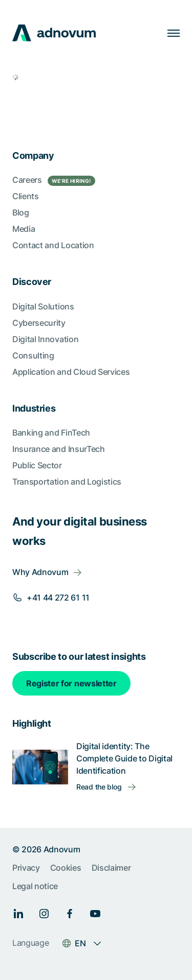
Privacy (26, 868)
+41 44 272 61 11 (58, 597)
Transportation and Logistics (67, 482)
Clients (26, 196)
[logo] (54, 33)
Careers (54, 180)
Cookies (66, 868)
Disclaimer (111, 868)
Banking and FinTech (51, 433)
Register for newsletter (71, 683)
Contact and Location (53, 245)
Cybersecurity (39, 323)
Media (24, 229)
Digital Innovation (45, 339)
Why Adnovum (40, 572)
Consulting (33, 355)
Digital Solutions (43, 306)
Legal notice (35, 886)
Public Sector (37, 465)
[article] (96, 80)
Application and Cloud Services (71, 372)
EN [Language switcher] (80, 943)
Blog (21, 212)
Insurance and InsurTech (59, 449)
